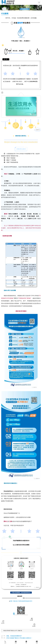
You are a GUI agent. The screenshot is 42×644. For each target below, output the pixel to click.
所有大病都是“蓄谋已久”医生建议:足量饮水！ (19, 638)
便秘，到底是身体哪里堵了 (14, 636)
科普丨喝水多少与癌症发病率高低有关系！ (21, 601)
